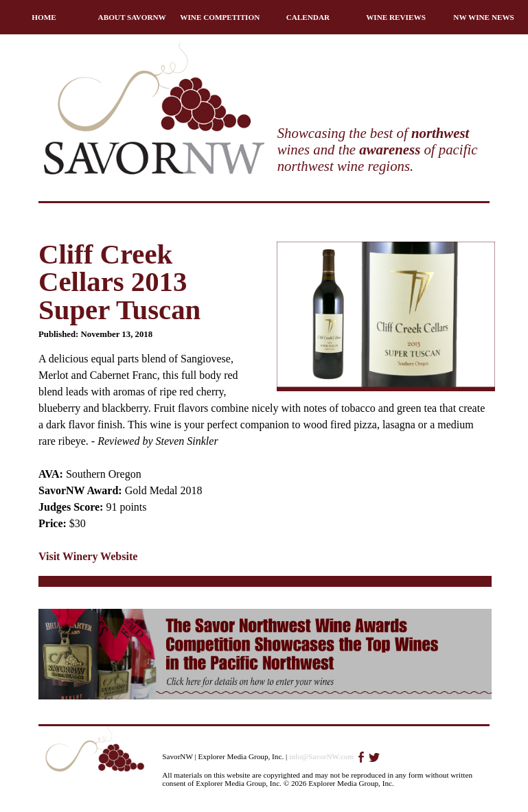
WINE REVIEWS (396, 17)
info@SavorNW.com (321, 756)
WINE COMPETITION (220, 17)
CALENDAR (308, 17)
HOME (44, 17)
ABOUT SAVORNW (132, 17)
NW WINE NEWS (484, 17)
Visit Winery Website (88, 556)
